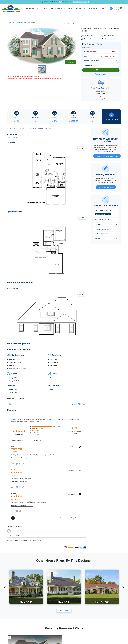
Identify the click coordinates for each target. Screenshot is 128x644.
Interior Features (102, 229)
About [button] (102, 8)
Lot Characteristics (103, 210)
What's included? (12, 138)
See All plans (64, 610)
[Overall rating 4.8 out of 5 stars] (19, 431)
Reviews (48, 129)
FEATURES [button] (70, 8)
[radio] (47, 427)
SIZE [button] (38, 8)
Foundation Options (35, 129)
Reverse (71, 62)
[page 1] (13, 518)
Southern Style (22, 22)
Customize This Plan (106, 187)
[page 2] (17, 518)
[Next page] (33, 518)
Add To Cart (101, 70)
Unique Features (101, 234)
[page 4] (25, 518)
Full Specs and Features (16, 129)
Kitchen (98, 224)
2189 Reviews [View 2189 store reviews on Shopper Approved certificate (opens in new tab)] (21, 434)
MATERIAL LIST (81, 8)
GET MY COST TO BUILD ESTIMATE (107, 156)
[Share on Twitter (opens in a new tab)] (20, 464)
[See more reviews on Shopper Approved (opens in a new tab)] (23, 464)
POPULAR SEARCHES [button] (57, 8)
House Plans (11, 22)
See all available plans (81, 2)
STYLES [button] (45, 8)
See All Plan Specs (111, 117)
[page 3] (21, 518)
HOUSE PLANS (30, 8)
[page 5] (29, 518)
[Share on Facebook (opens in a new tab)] (17, 464)
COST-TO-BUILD (93, 8)
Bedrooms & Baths (102, 220)
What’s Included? (101, 74)
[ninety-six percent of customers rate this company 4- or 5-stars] (74, 430)
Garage (98, 238)
